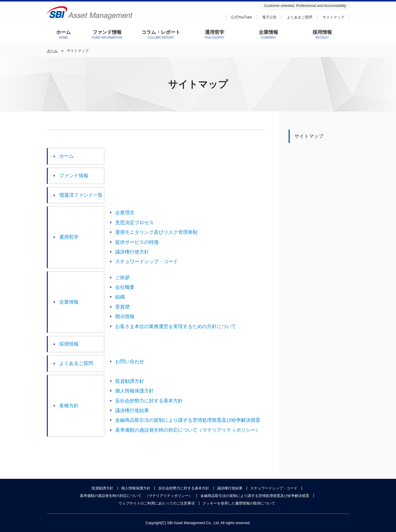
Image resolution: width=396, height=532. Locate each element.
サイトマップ (333, 17)
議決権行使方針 (132, 252)
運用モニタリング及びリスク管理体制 (156, 232)
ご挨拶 (122, 277)
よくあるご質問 (300, 17)
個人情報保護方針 (135, 391)
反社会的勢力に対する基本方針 (149, 401)
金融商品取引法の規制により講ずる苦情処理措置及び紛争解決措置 (188, 420)
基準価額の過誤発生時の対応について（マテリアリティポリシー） (188, 430)
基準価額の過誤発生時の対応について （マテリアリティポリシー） (136, 496)
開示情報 (125, 316)
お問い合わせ (130, 361)
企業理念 (125, 213)
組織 (120, 297)
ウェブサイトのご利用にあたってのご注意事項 (157, 503)
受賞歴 (122, 307)
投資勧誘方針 (130, 381)
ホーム (52, 51)
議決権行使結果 (132, 410)
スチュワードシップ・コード (147, 261)
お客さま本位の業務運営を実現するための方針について (176, 326)
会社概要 (125, 287)
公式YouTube (241, 17)
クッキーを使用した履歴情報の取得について (239, 503)
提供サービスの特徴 (137, 242)
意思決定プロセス (135, 222)
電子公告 (269, 17)
